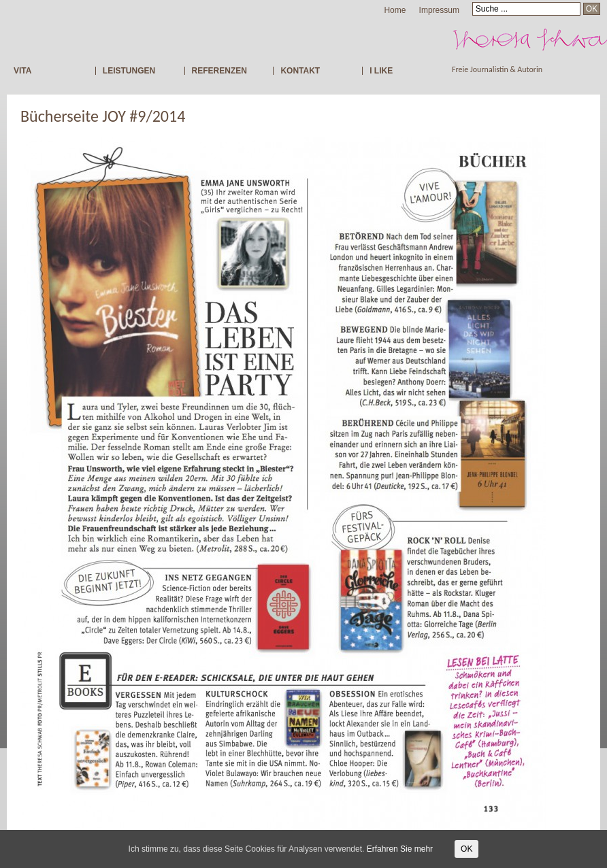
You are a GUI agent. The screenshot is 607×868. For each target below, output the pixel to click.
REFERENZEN (219, 71)
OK (466, 849)
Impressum (439, 10)
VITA (22, 71)
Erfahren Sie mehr (400, 849)
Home (395, 10)
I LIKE (381, 71)
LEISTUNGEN (129, 71)
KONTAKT (300, 71)
